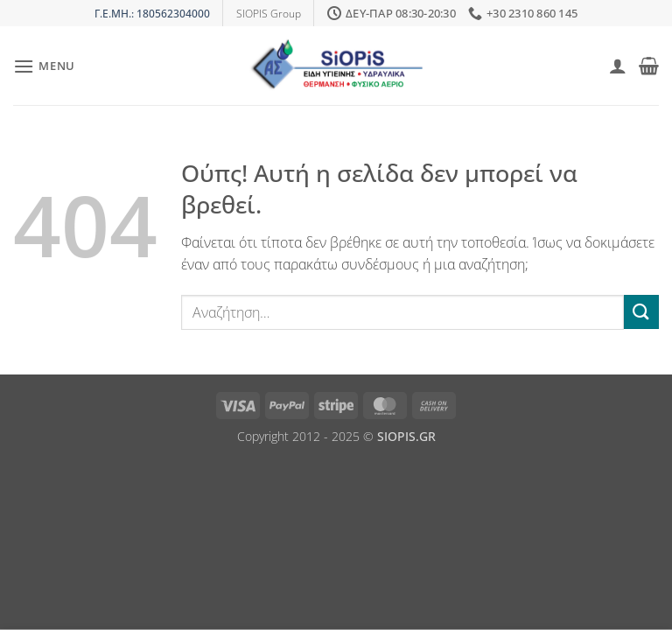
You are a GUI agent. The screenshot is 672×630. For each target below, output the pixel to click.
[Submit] (641, 312)
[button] (44, 66)
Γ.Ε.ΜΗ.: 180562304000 (152, 14)
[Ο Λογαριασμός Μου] (618, 66)
